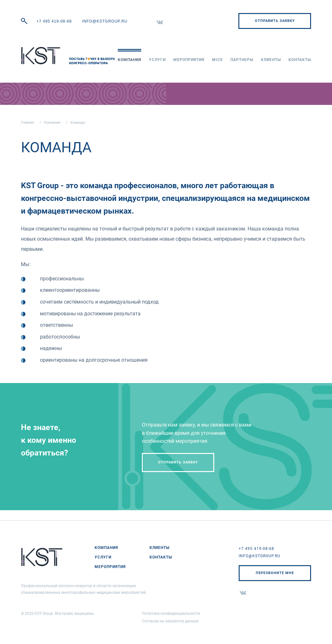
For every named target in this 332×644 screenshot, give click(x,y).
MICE (217, 60)
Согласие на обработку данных (170, 621)
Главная (27, 123)
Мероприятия (189, 60)
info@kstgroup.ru (105, 21)
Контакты (300, 60)
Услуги (157, 60)
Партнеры (242, 60)
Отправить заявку (275, 21)
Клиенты (271, 60)
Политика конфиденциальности (171, 613)
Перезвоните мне (275, 573)
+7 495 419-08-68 (54, 21)
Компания (129, 60)
